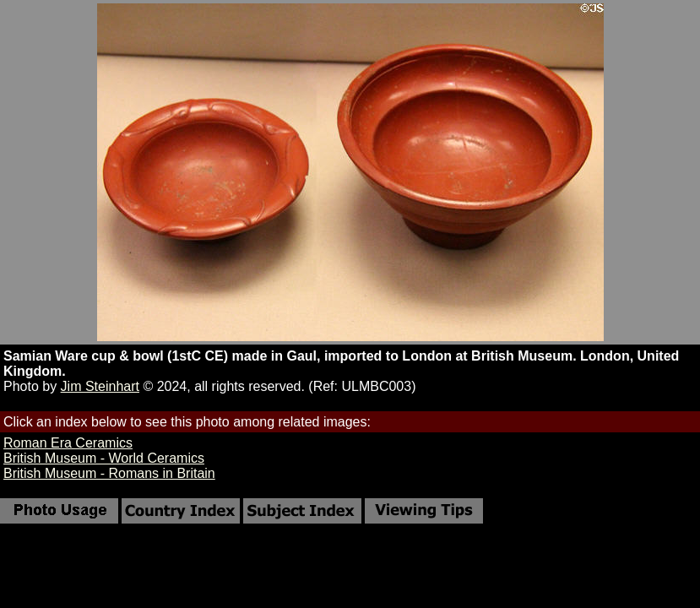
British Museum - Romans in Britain (109, 473)
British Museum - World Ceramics (104, 458)
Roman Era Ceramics (68, 443)
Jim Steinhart (100, 386)
